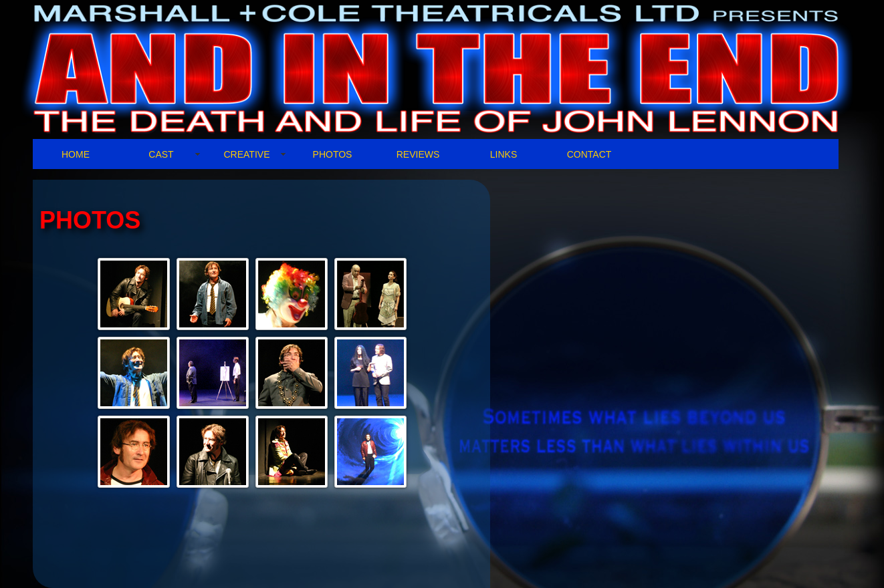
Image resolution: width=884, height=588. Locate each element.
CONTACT (589, 154)
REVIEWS (418, 154)
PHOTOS (333, 154)
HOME (76, 154)
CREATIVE (247, 154)
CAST (161, 154)
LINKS (504, 154)
